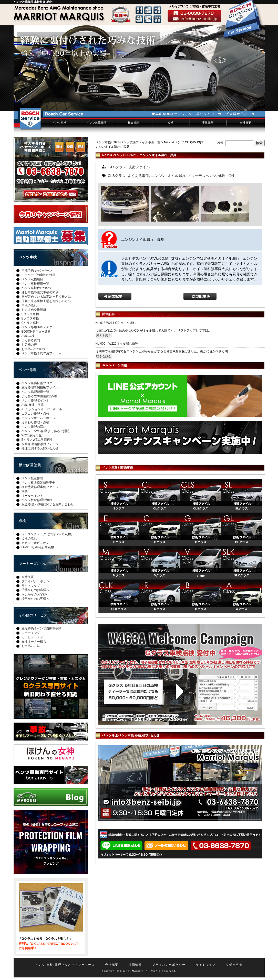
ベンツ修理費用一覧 (35, 392)
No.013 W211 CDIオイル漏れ (116, 323)
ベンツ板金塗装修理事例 (38, 483)
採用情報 (135, 965)
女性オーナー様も (34, 642)
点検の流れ (29, 538)
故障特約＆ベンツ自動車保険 (42, 628)
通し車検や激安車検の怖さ (40, 292)
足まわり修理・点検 (35, 422)
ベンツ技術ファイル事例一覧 (140, 142)
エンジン (158, 176)
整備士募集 (234, 965)
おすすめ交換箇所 (34, 310)
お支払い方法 (31, 646)
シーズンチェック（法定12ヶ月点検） (48, 534)
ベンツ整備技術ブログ (37, 383)
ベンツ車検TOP (106, 142)
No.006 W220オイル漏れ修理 (117, 344)
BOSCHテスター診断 (36, 332)
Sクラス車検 (30, 314)
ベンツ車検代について (37, 288)
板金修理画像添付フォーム (40, 444)
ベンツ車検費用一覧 (35, 284)
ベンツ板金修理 (32, 478)
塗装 (25, 491)
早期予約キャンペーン (37, 271)
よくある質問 (31, 340)
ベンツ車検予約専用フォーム (42, 353)
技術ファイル (139, 167)
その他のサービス (33, 615)
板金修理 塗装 (30, 465)
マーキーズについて (35, 564)
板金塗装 (133, 123)
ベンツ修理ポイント (35, 401)
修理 (222, 176)
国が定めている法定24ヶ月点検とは (46, 297)
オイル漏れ (177, 176)
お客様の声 (29, 345)
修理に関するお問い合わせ (40, 448)
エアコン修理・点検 (35, 414)
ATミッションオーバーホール (42, 409)
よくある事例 (138, 176)
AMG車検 (28, 336)
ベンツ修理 (28, 370)
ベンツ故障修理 (96, 123)
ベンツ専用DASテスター (39, 327)
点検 (171, 123)
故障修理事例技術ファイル (40, 387)
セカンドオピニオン (35, 543)
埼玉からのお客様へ (35, 599)
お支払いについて (34, 349)
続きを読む (104, 336)
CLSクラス (117, 167)
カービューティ (32, 637)
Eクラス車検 (30, 318)
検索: (221, 143)
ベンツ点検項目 (32, 279)
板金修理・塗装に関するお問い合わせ (48, 504)
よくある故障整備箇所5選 (39, 396)
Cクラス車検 (30, 323)
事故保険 (208, 123)
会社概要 (245, 123)
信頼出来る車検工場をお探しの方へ (46, 301)
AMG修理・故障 (33, 405)
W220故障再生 (32, 435)
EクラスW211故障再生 (37, 440)
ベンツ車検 (59, 123)
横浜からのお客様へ (35, 594)
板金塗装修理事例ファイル (40, 487)
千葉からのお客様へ (35, 590)
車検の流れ (29, 305)
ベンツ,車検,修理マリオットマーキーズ (65, 965)
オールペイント (32, 496)
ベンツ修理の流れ (34, 427)
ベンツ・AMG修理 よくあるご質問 (45, 431)
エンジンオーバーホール (38, 418)
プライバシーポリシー (37, 581)
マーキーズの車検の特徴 (38, 275)
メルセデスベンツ (202, 176)
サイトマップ (31, 586)
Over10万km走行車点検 (38, 547)
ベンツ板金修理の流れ (37, 500)
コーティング (31, 633)
